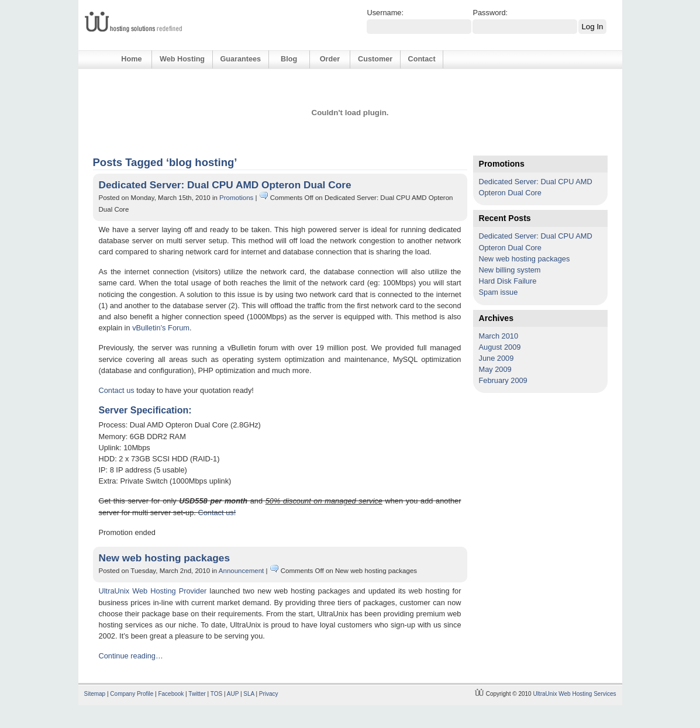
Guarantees (240, 59)
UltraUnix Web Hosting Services (574, 694)
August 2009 (500, 347)
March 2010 (499, 336)
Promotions (236, 198)
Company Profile (132, 694)
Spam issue (499, 292)
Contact (422, 59)
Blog (289, 59)
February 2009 (503, 380)
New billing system (510, 270)
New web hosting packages (165, 558)
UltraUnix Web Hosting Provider (153, 591)
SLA (249, 694)
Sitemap (95, 694)
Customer (375, 59)
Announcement (241, 571)
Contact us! (217, 513)
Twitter (197, 694)
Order (330, 59)
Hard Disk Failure (508, 281)
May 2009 (495, 369)
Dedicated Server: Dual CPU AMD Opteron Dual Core (225, 185)
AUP (233, 694)
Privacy (269, 694)
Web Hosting (182, 59)
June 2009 (496, 358)
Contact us (117, 390)
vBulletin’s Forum (161, 328)
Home (131, 59)
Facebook (171, 694)
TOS (216, 694)
